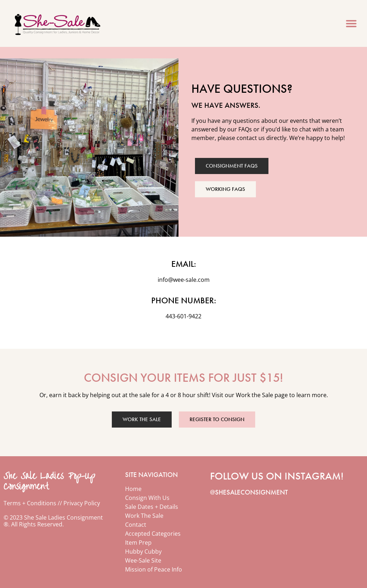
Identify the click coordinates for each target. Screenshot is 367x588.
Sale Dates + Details (152, 507)
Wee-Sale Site (143, 560)
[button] (351, 24)
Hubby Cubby (143, 551)
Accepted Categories (153, 534)
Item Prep (138, 543)
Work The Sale (144, 516)
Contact (136, 525)
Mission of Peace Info (154, 569)
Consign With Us (147, 498)
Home (133, 489)
